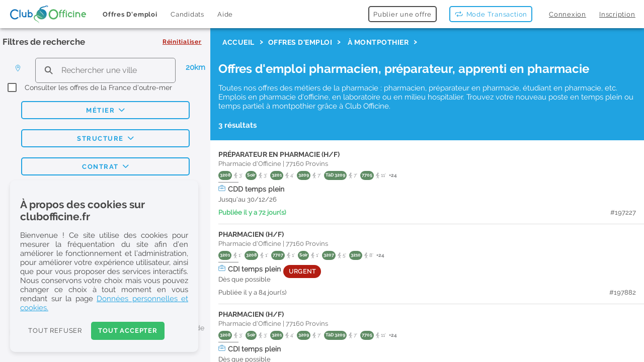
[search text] (105, 70)
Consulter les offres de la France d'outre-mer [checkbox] (98, 87)
